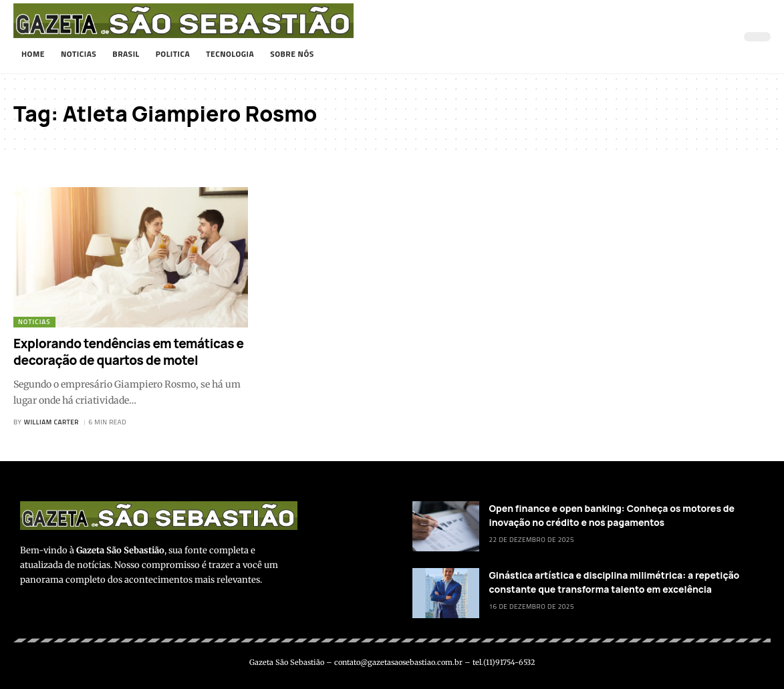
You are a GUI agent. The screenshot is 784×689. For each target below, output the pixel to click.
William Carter (51, 422)
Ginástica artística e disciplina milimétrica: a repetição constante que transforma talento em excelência (615, 582)
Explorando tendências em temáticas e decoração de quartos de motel (129, 352)
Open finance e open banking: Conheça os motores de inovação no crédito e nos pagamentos (612, 515)
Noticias (34, 322)
